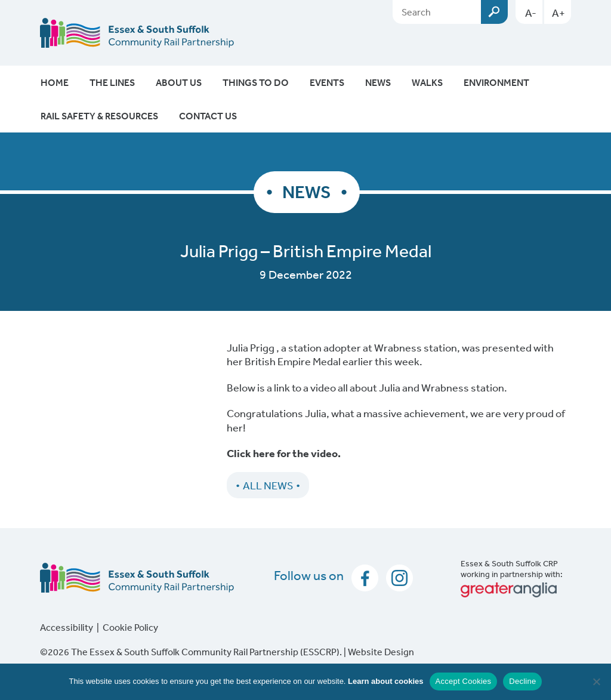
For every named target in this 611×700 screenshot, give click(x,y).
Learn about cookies (385, 681)
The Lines (112, 82)
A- (531, 13)
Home (55, 82)
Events (327, 82)
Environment (496, 82)
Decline (522, 681)
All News (268, 485)
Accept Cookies (464, 681)
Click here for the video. (284, 453)
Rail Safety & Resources (99, 116)
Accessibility (67, 627)
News (378, 82)
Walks (427, 82)
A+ (558, 13)
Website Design (381, 652)
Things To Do (256, 82)
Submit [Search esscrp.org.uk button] (494, 12)
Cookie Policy (130, 627)
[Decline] (596, 682)
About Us (179, 82)
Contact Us (208, 116)
